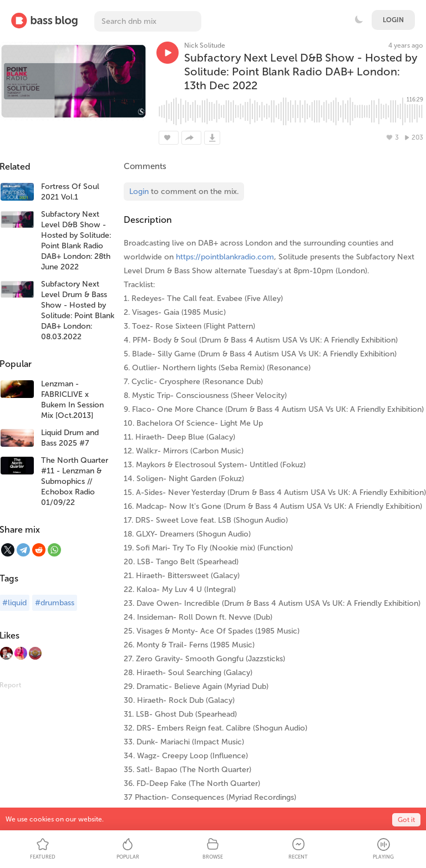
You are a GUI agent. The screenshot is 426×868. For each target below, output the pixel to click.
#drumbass (55, 603)
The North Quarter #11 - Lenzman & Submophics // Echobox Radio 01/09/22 (75, 481)
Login (393, 20)
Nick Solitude (205, 45)
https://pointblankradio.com (225, 257)
